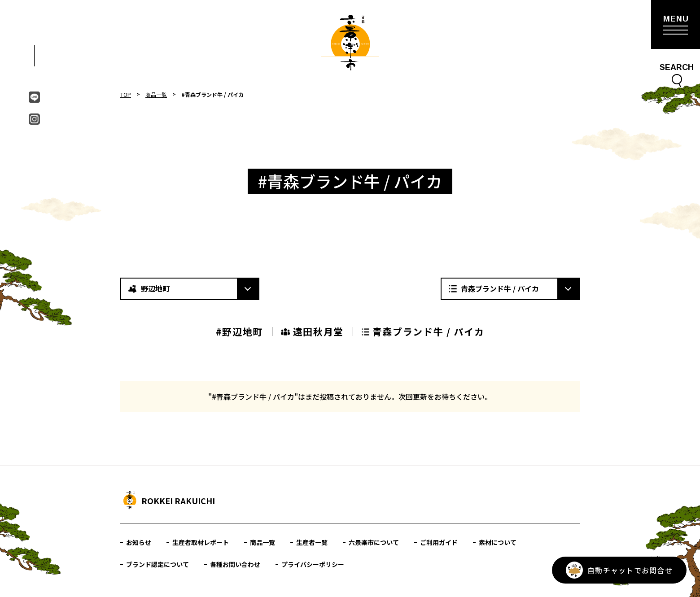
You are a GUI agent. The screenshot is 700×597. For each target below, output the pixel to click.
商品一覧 (156, 94)
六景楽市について (374, 542)
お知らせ (139, 542)
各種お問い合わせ (235, 564)
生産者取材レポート (201, 542)
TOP (126, 94)
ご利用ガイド (439, 542)
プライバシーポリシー (313, 564)
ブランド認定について (157, 564)
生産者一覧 (312, 542)
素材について (498, 542)
